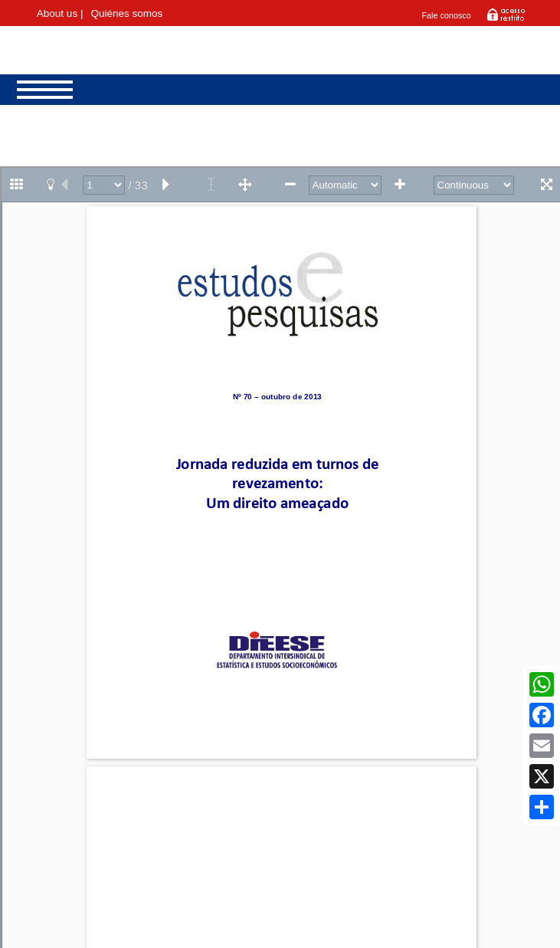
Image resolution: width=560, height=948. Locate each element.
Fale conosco (447, 15)
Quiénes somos (126, 13)
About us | (60, 13)
